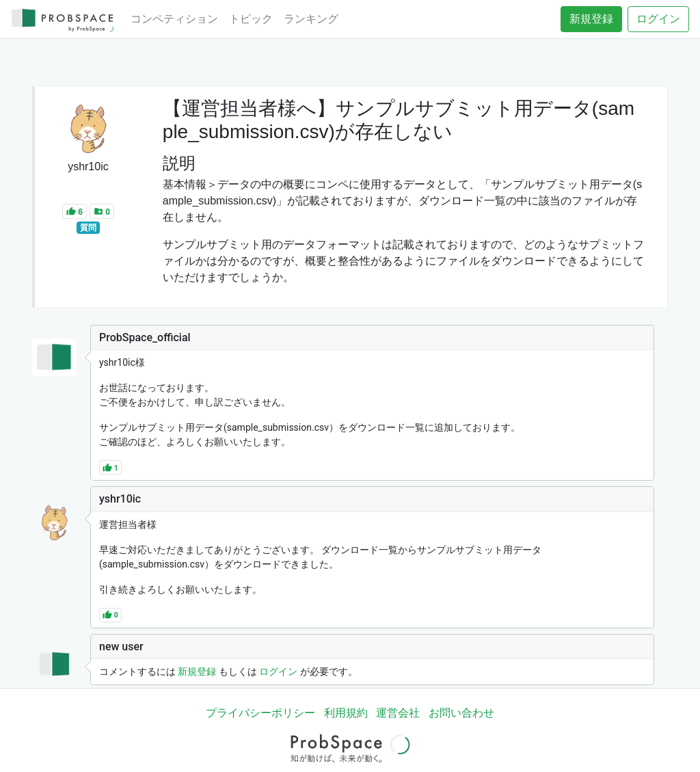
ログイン (658, 19)
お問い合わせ (461, 713)
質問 (88, 228)
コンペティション (174, 19)
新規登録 (591, 19)
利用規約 (346, 713)
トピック (251, 19)
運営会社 (398, 713)
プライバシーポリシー (260, 713)
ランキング (311, 19)
